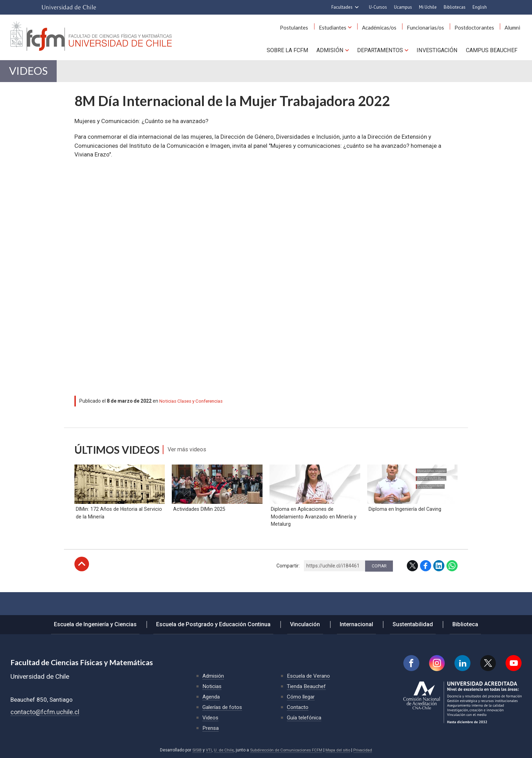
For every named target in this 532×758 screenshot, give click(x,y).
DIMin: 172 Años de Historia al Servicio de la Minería (118, 533)
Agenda (212, 697)
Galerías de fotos (223, 707)
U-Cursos (378, 7)
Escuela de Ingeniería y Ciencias (107, 623)
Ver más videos (191, 455)
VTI (205, 750)
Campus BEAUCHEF (492, 49)
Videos (34, 74)
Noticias (168, 406)
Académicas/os (389, 27)
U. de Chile (221, 750)
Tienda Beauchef (307, 686)
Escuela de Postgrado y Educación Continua (221, 623)
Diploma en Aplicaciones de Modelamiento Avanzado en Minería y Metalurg (312, 537)
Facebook (426, 586)
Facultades (342, 7)
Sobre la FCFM (289, 49)
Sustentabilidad (406, 623)
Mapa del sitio (340, 750)
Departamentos (380, 49)
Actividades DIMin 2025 (198, 529)
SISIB (193, 750)
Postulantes (310, 27)
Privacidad (366, 750)
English (480, 7)
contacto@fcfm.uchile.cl (45, 712)
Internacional (355, 623)
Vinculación (309, 623)
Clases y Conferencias (202, 406)
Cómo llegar (301, 697)
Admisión (331, 49)
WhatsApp (452, 586)
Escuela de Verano (309, 676)
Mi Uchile (428, 7)
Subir (82, 584)
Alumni (514, 27)
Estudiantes (345, 27)
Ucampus (403, 7)
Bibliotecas (455, 7)
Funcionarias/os (432, 27)
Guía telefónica (305, 717)
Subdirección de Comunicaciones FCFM (285, 750)
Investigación (437, 49)
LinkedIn (439, 586)
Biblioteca (455, 623)
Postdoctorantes (478, 27)
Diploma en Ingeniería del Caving (404, 529)
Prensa (211, 728)
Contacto (298, 707)
